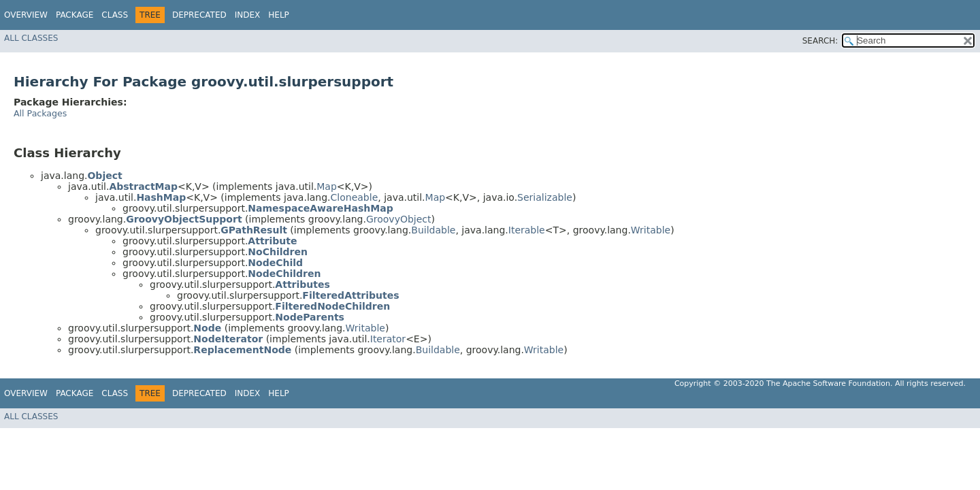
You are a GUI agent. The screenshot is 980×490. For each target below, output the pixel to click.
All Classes (31, 38)
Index (248, 15)
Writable (651, 230)
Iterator (388, 339)
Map (327, 186)
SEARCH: (820, 41)
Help (279, 15)
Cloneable (355, 197)
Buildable (433, 230)
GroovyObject (399, 219)
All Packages (40, 113)
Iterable (527, 230)
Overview (26, 15)
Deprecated (199, 15)
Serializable (545, 197)
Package (75, 15)
